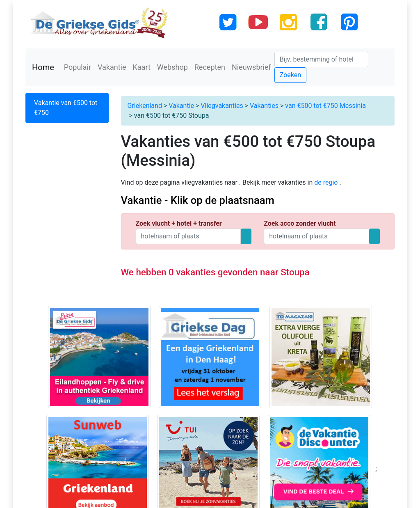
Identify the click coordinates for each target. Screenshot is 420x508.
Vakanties (264, 106)
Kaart (142, 67)
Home (43, 67)
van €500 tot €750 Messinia (325, 106)
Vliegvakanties (222, 106)
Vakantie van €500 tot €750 (66, 108)
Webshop (172, 67)
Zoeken (290, 75)
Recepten (210, 67)
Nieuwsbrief (251, 67)
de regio (327, 182)
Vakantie (112, 67)
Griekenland (145, 106)
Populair (78, 67)
